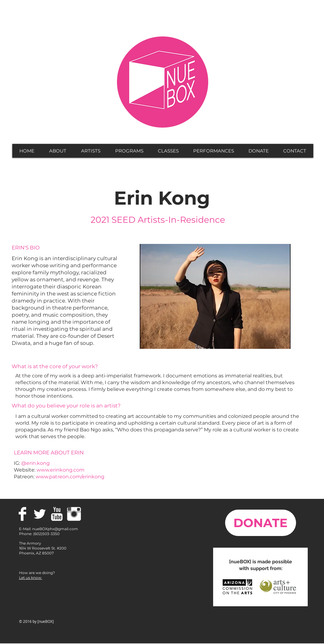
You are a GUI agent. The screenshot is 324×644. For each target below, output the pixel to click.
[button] (58, 151)
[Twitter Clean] (40, 514)
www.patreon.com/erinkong (70, 477)
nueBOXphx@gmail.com (55, 529)
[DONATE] (261, 523)
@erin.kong (35, 463)
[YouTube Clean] (57, 514)
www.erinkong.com (61, 470)
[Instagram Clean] (74, 514)
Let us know (31, 578)
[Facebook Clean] (22, 514)
